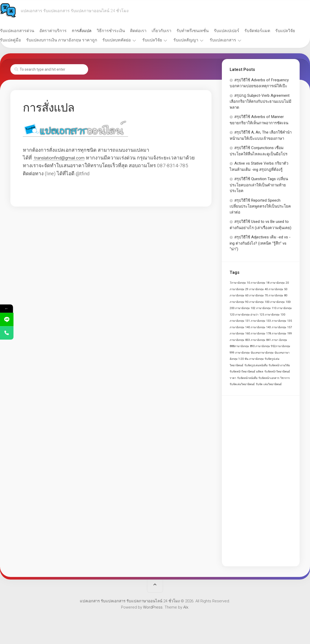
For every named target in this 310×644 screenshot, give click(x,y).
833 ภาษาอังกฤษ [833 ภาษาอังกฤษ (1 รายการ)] (255, 340)
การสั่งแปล (92, 31)
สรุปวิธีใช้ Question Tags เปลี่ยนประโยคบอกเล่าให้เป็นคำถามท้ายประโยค (259, 185)
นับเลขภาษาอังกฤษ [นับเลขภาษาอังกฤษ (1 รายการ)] (262, 353)
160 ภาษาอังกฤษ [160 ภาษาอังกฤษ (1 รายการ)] (255, 334)
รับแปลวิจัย (20, 40)
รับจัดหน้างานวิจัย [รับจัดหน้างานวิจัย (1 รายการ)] (279, 365)
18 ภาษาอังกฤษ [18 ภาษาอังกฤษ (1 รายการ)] (275, 283)
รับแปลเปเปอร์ (237, 31)
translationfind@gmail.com (63, 158)
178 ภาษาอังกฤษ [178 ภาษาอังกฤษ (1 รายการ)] (276, 334)
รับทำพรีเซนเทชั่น (203, 31)
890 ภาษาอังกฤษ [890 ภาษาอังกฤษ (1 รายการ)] (260, 346)
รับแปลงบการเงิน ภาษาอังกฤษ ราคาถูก (97, 40)
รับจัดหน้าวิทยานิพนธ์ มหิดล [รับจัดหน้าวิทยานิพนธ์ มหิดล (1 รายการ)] (246, 372)
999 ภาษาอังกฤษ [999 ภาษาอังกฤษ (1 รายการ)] (240, 353)
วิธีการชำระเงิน (121, 31)
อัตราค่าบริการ (63, 31)
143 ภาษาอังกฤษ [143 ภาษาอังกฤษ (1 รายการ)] (276, 327)
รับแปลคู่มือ (46, 40)
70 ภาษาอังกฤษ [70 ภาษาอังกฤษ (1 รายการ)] (274, 295)
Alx (186, 607)
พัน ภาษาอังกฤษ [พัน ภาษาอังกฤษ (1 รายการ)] (254, 359)
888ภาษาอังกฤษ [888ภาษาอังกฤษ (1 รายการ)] (239, 346)
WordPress (153, 607)
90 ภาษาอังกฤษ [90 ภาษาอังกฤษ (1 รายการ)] (254, 302)
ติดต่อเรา (149, 31)
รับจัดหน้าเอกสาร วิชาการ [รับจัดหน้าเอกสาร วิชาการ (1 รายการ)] (274, 378)
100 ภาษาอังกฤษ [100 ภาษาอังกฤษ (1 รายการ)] (275, 302)
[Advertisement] (261, 481)
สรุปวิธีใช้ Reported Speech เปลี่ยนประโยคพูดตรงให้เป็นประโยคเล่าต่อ (260, 206)
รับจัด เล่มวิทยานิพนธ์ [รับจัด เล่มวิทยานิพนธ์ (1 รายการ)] (269, 384)
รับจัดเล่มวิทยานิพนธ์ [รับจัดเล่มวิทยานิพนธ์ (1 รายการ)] (242, 384)
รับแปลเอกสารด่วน (27, 31)
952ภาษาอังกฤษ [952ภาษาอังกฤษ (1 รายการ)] (280, 346)
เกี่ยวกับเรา (172, 31)
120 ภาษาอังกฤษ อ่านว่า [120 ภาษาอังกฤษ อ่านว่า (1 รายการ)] (244, 315)
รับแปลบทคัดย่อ (152, 40)
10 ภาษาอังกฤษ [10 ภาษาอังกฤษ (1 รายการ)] (256, 283)
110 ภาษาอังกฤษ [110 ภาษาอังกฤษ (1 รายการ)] (282, 308)
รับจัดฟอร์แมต (268, 31)
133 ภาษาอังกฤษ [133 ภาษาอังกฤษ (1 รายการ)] (276, 321)
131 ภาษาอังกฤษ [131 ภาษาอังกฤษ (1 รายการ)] (255, 321)
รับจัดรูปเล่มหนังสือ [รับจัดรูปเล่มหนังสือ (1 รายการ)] (256, 365)
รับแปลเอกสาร (258, 40)
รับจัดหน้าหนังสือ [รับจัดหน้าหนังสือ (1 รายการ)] (247, 378)
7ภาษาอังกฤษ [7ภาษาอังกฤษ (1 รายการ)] (238, 283)
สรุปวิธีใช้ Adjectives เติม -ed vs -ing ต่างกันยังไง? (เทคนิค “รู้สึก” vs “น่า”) (260, 243)
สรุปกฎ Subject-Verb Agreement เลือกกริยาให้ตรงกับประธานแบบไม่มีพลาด (260, 101)
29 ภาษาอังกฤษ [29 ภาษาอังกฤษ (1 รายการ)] (254, 289)
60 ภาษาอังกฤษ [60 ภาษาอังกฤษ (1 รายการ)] (254, 295)
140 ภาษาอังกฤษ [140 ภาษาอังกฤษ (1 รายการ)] (255, 327)
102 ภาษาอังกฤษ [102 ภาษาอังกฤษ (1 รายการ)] (261, 308)
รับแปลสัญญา (221, 40)
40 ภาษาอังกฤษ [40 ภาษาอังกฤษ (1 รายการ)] (274, 289)
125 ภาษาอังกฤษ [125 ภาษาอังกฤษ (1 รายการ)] (269, 315)
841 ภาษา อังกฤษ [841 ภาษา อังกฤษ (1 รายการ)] (277, 340)
